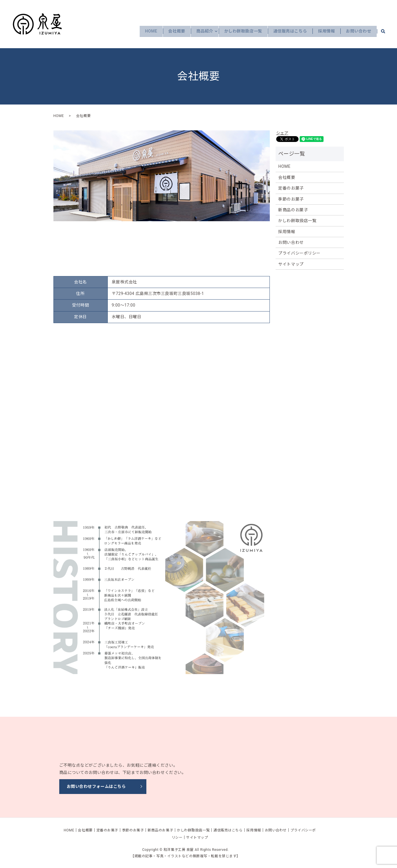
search (386, 31)
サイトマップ (291, 264)
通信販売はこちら (287, 31)
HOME (142, 31)
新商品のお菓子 (293, 210)
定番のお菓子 (291, 188)
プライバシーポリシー (299, 253)
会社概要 (169, 31)
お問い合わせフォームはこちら (96, 786)
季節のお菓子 (291, 199)
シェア (282, 133)
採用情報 (324, 31)
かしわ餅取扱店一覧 (238, 31)
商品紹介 (198, 31)
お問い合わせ (358, 31)
